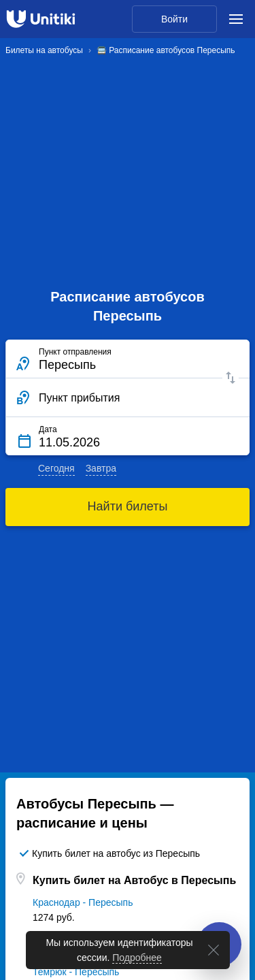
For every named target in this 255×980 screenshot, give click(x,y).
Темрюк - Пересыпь (76, 972)
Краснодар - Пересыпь (83, 902)
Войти (174, 19)
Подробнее (137, 958)
